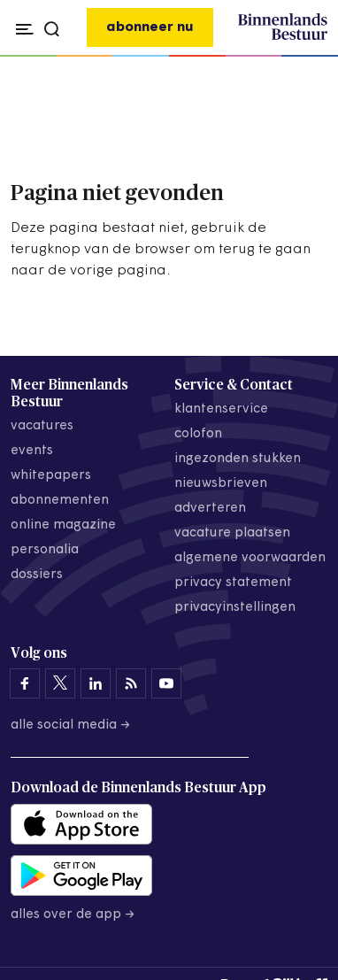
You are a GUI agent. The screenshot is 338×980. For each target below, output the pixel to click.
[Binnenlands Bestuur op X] (60, 683)
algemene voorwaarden (250, 558)
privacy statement (233, 583)
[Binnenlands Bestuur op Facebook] (25, 683)
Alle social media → (71, 725)
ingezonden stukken (238, 459)
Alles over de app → (73, 915)
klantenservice (221, 409)
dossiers (37, 575)
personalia (45, 550)
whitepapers (51, 476)
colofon (198, 434)
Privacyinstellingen (235, 608)
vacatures (42, 426)
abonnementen (60, 501)
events (32, 451)
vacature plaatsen (232, 533)
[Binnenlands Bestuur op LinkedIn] (96, 683)
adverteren (210, 509)
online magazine (63, 525)
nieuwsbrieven (221, 484)
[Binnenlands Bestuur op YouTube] (166, 683)
